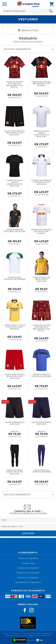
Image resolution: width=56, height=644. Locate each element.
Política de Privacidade (28, 573)
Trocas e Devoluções (28, 568)
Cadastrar (28, 533)
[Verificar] (19, 640)
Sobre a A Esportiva (28, 558)
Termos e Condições (28, 578)
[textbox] (28, 11)
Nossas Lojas (28, 563)
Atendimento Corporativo (28, 582)
